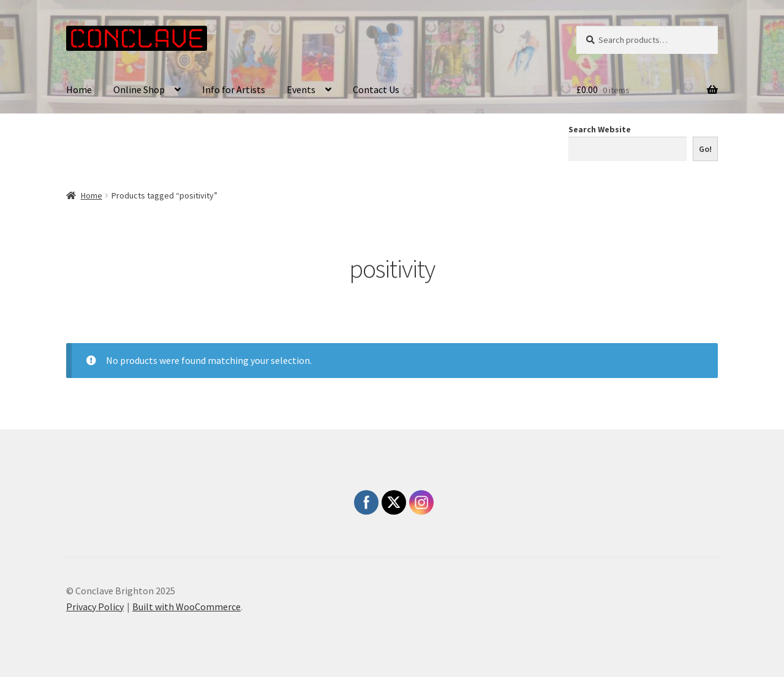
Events (301, 89)
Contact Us (376, 89)
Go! (705, 149)
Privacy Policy (95, 607)
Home (79, 89)
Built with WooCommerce (187, 607)
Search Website (600, 129)
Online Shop (139, 89)
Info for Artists (234, 89)
